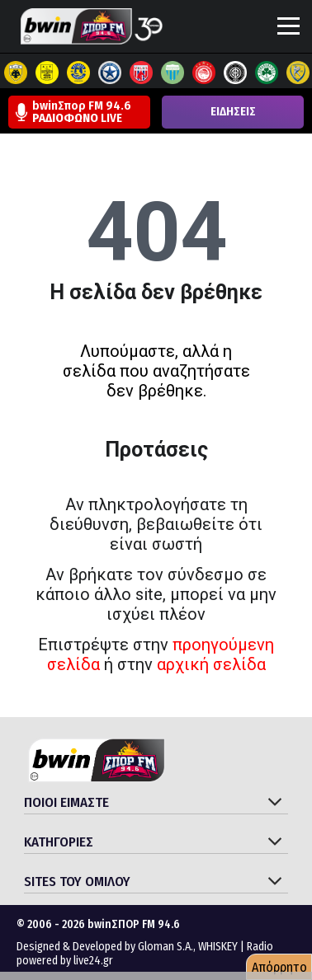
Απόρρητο (279, 967)
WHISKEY (218, 947)
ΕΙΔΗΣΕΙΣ (233, 112)
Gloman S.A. (165, 947)
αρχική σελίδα (211, 664)
